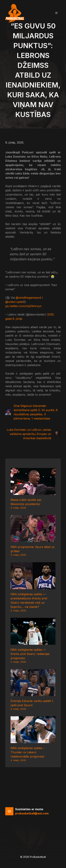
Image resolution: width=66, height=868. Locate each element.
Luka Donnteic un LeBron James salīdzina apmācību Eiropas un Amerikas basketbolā (29, 434)
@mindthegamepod (28, 298)
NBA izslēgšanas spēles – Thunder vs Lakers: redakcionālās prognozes (28, 752)
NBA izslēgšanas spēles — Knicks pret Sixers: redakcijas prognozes (30, 654)
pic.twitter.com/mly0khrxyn (23, 306)
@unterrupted (15, 302)
